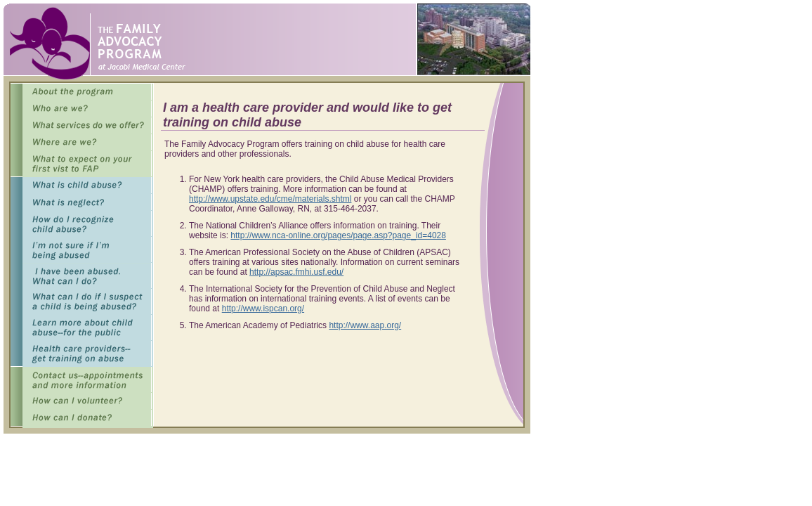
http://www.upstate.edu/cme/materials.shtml (270, 199)
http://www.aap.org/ (365, 325)
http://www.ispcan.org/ (263, 309)
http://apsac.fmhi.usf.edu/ (296, 272)
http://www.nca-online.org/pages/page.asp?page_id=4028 (338, 235)
